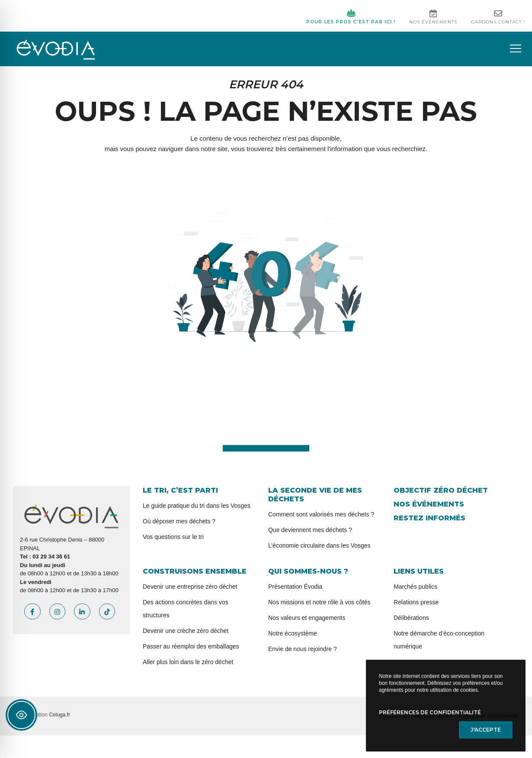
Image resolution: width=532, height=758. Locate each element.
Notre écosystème (293, 633)
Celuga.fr (59, 715)
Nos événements (433, 17)
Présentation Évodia (295, 587)
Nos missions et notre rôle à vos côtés (319, 602)
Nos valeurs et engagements (307, 618)
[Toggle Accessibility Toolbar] (21, 715)
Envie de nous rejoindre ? (303, 649)
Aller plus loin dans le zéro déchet (188, 662)
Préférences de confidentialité (430, 712)
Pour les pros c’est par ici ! (351, 17)
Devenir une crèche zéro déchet (186, 631)
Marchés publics (415, 587)
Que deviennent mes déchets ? (310, 530)
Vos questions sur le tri (173, 537)
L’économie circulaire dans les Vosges (319, 545)
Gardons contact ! (498, 17)
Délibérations (411, 618)
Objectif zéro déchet (441, 490)
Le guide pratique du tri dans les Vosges (197, 506)
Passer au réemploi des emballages (191, 646)
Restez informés (429, 518)
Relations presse (416, 602)
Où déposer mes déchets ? (179, 521)
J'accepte (486, 730)
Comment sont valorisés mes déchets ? (321, 514)
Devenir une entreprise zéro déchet (190, 587)
